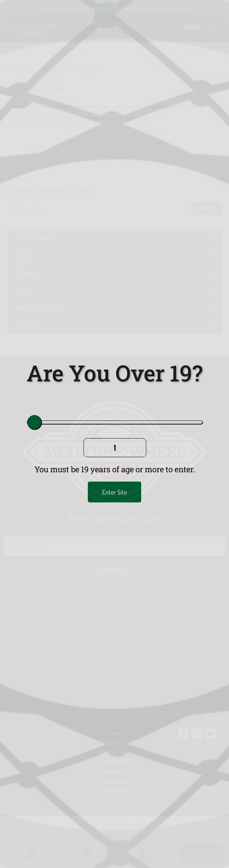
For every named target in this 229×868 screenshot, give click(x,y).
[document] (114, 434)
